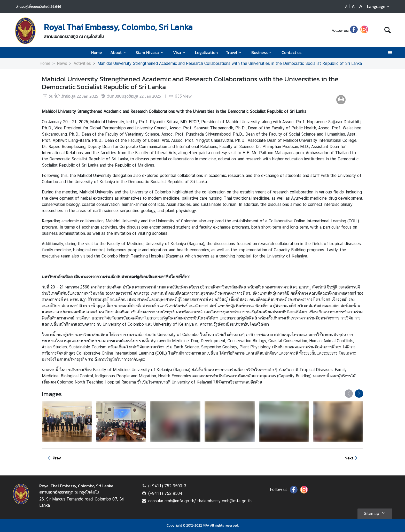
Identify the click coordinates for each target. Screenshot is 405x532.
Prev (53, 458)
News (62, 63)
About (119, 52)
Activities (82, 63)
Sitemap (375, 513)
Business (262, 52)
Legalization (206, 52)
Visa (180, 52)
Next (352, 458)
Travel (234, 52)
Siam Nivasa (150, 52)
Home (97, 52)
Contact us (291, 52)
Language (379, 6)
